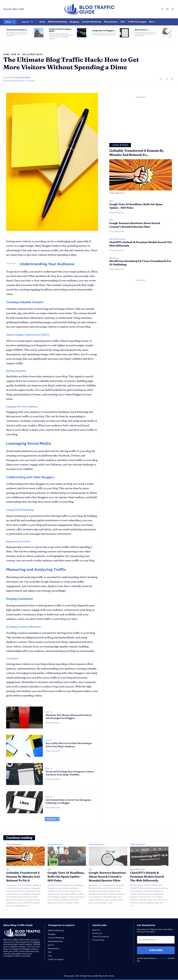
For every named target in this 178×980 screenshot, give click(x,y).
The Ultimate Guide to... (17, 30)
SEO (111, 201)
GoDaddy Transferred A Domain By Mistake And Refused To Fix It (23, 877)
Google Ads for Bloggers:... (104, 31)
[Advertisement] (141, 118)
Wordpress (114, 258)
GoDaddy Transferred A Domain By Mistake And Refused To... (136, 153)
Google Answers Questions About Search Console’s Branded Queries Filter (107, 877)
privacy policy (162, 958)
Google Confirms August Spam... (60, 30)
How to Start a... (142, 30)
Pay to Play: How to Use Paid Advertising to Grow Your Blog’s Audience (69, 745)
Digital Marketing (117, 239)
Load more (52, 819)
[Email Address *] (156, 940)
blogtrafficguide (22, 78)
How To (16, 54)
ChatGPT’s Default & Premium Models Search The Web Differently (147, 877)
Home (6, 54)
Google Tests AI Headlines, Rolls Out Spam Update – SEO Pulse (66, 877)
